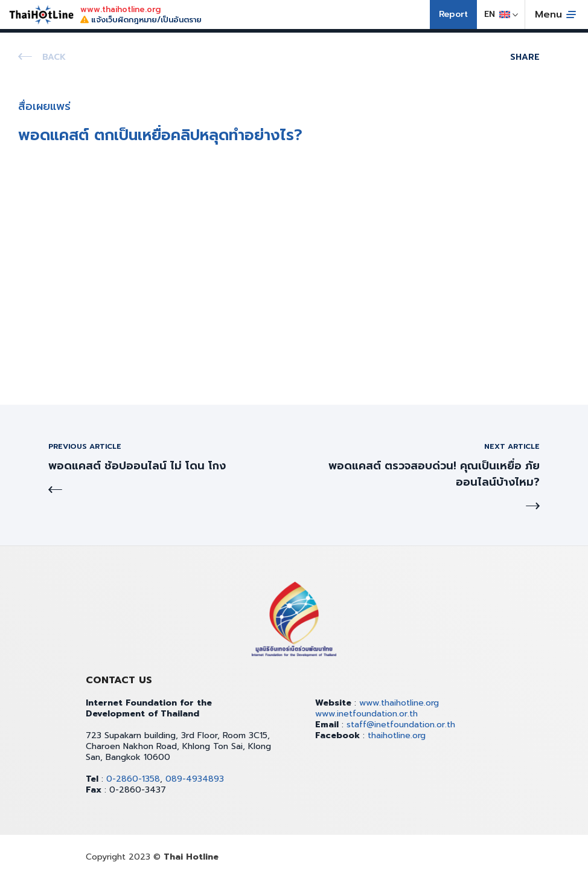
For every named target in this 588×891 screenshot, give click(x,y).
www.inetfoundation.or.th (366, 714)
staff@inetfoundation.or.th (401, 725)
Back (54, 57)
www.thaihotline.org (399, 703)
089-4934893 (195, 779)
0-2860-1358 (133, 779)
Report (453, 14)
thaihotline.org (397, 735)
